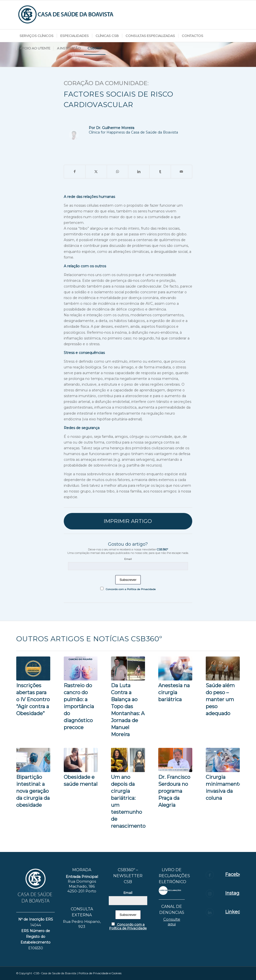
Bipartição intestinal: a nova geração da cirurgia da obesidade (33, 791)
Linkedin (235, 912)
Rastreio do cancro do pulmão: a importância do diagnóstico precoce (79, 706)
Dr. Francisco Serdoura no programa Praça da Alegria (174, 791)
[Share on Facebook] (75, 172)
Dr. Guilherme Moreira (115, 128)
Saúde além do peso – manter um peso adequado (220, 699)
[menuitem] (36, 36)
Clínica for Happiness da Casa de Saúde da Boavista (133, 132)
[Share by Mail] (181, 172)
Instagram (237, 893)
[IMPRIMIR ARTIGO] (128, 521)
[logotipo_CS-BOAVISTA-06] (66, 15)
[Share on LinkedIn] (139, 172)
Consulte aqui (172, 922)
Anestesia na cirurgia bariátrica (174, 692)
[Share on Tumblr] (160, 172)
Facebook (236, 874)
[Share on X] (96, 172)
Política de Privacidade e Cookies (100, 973)
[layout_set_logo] (170, 891)
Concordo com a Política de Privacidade (128, 589)
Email (128, 559)
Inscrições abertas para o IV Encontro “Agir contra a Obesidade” (33, 699)
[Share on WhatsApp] (117, 172)
